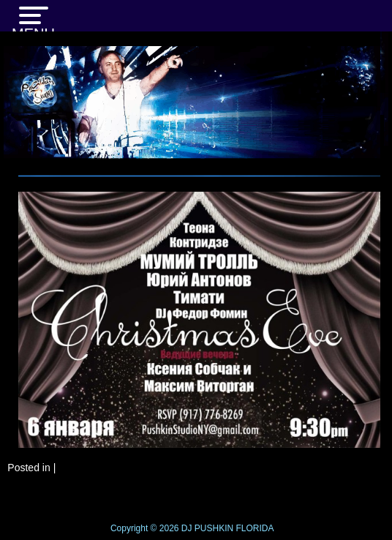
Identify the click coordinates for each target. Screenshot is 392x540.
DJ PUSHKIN (206, 528)
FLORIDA (255, 528)
